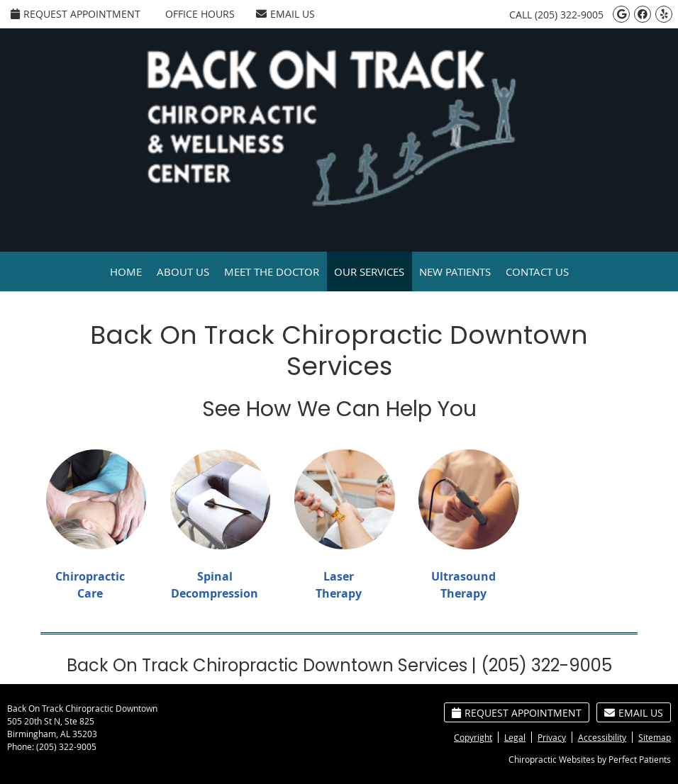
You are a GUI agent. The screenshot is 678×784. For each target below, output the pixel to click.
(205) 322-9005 (569, 15)
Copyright (473, 737)
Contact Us (537, 271)
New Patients (455, 271)
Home (126, 271)
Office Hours (200, 14)
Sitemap (655, 737)
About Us (183, 271)
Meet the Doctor (272, 271)
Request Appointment (76, 14)
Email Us (285, 14)
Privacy (552, 737)
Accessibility (602, 737)
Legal (515, 737)
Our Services (369, 271)
